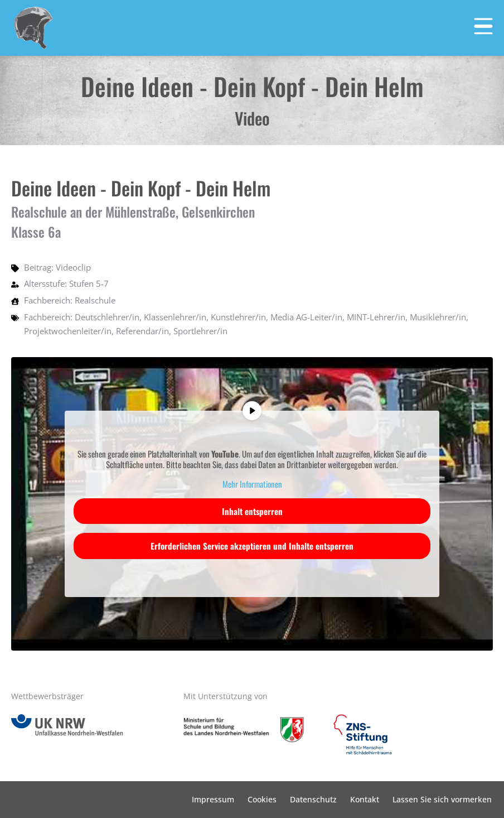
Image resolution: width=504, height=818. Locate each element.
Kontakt (365, 799)
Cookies (262, 799)
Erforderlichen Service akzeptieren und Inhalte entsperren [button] (252, 546)
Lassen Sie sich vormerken (442, 799)
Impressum (213, 799)
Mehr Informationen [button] (252, 484)
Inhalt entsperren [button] (252, 511)
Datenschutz (313, 799)
